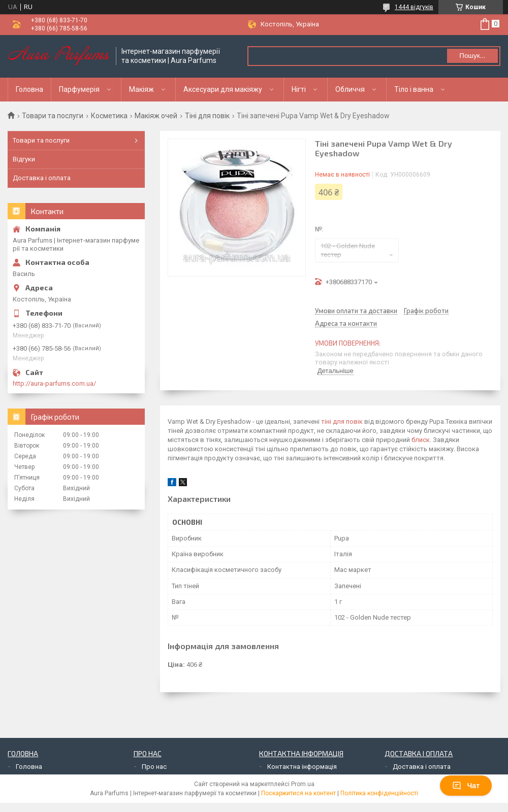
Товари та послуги (53, 116)
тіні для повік (342, 421)
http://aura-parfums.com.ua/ (54, 383)
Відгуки (24, 159)
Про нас (154, 767)
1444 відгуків (414, 7)
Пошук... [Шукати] (472, 56)
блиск (421, 440)
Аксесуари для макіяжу (223, 89)
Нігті (299, 89)
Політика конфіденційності (379, 793)
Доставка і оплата (42, 178)
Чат (466, 786)
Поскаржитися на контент (298, 793)
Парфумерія (79, 89)
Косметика (109, 116)
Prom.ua (303, 784)
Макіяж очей (156, 116)
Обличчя (350, 89)
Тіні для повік (207, 116)
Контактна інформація (302, 767)
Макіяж (141, 89)
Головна (29, 89)
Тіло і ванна (414, 89)
